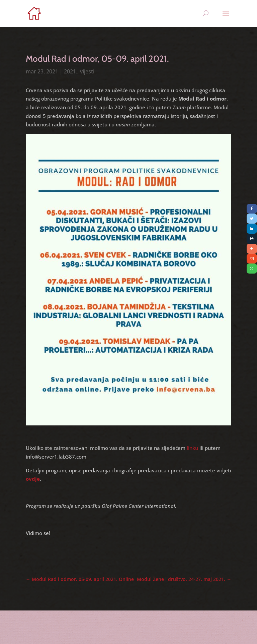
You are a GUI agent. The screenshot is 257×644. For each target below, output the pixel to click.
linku (192, 448)
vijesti (87, 71)
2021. (71, 71)
